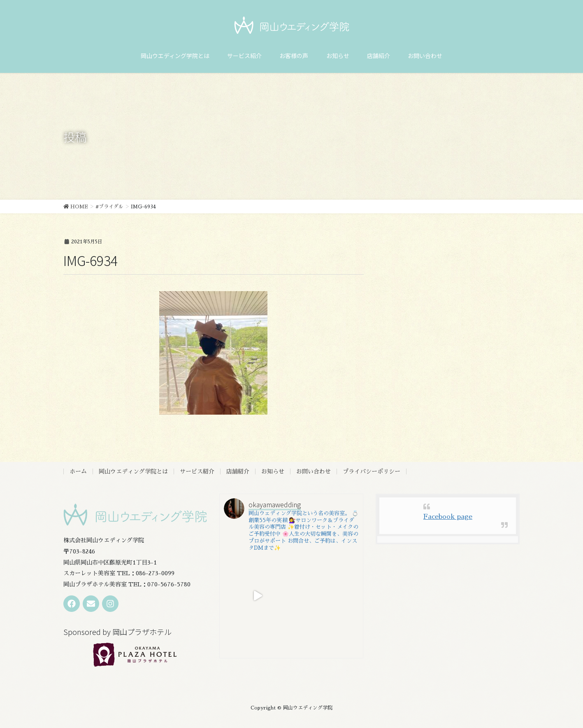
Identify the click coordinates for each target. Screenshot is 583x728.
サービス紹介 (197, 471)
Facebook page (448, 517)
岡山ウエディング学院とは (133, 471)
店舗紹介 (238, 471)
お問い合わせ (314, 471)
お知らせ (273, 471)
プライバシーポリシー (372, 471)
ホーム (78, 471)
